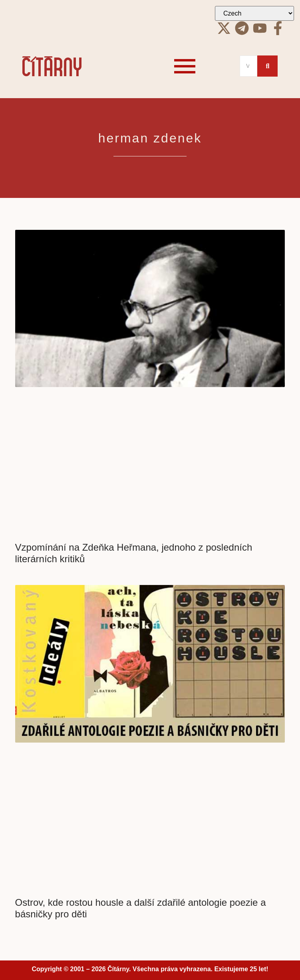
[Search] (248, 66)
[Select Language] (254, 13)
